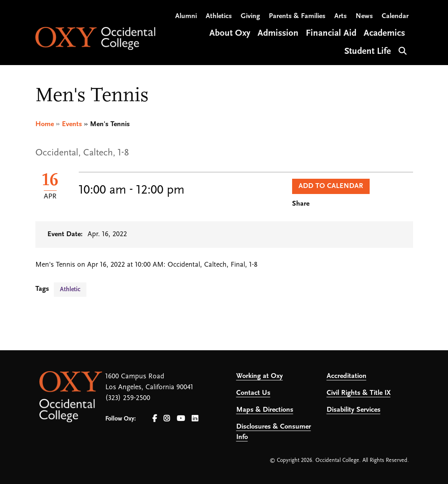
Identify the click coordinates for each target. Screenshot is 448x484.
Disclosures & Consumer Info (274, 432)
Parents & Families (297, 16)
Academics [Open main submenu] (384, 34)
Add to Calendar (331, 186)
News (364, 16)
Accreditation (347, 376)
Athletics (219, 16)
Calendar (395, 16)
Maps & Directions (265, 410)
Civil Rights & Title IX (359, 393)
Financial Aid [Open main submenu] (331, 34)
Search (402, 50)
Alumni (186, 16)
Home (45, 124)
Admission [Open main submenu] (278, 34)
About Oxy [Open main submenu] (230, 34)
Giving (250, 16)
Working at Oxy (260, 376)
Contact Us (253, 393)
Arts (341, 16)
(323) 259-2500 (128, 398)
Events (72, 124)
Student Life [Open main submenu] (368, 52)
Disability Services (354, 410)
